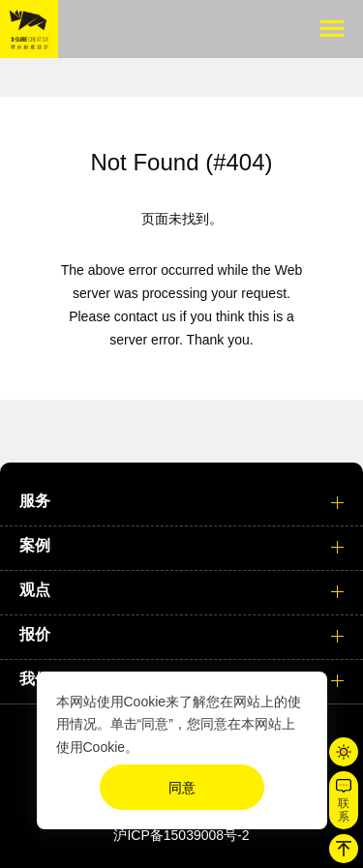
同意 (182, 788)
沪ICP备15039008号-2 (181, 835)
